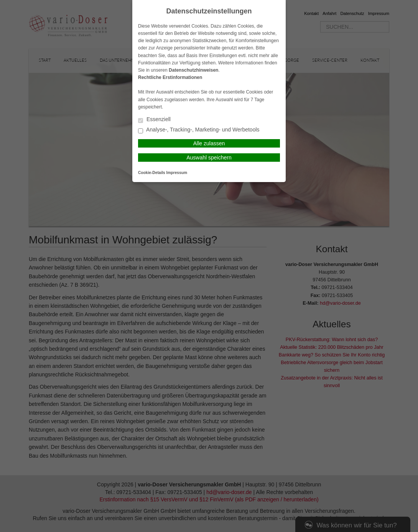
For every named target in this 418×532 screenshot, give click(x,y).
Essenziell (154, 120)
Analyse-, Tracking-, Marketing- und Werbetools (199, 130)
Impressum (177, 173)
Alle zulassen (209, 143)
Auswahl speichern (209, 158)
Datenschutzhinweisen (193, 70)
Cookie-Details (152, 173)
